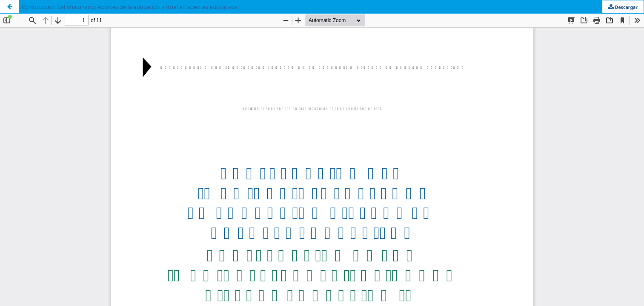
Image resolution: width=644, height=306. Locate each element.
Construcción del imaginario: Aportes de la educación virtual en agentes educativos (130, 7)
